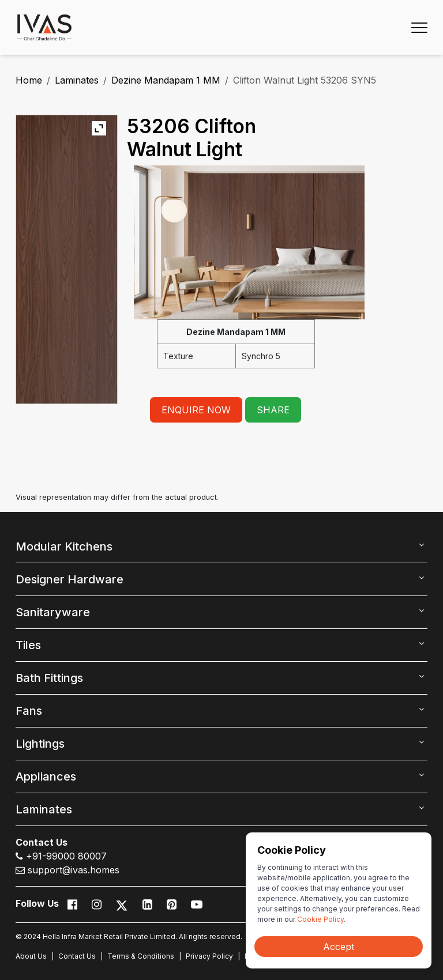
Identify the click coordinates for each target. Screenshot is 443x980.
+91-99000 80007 (61, 856)
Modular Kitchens (64, 546)
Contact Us (77, 956)
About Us (31, 956)
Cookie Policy (320, 919)
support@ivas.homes (67, 870)
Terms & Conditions (141, 956)
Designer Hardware (70, 579)
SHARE (273, 410)
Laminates (77, 80)
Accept (339, 947)
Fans (29, 711)
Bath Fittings (49, 678)
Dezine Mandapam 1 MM (166, 80)
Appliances (46, 777)
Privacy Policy (209, 956)
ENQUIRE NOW (196, 410)
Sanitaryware (53, 612)
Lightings (40, 744)
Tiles (28, 645)
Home (29, 80)
